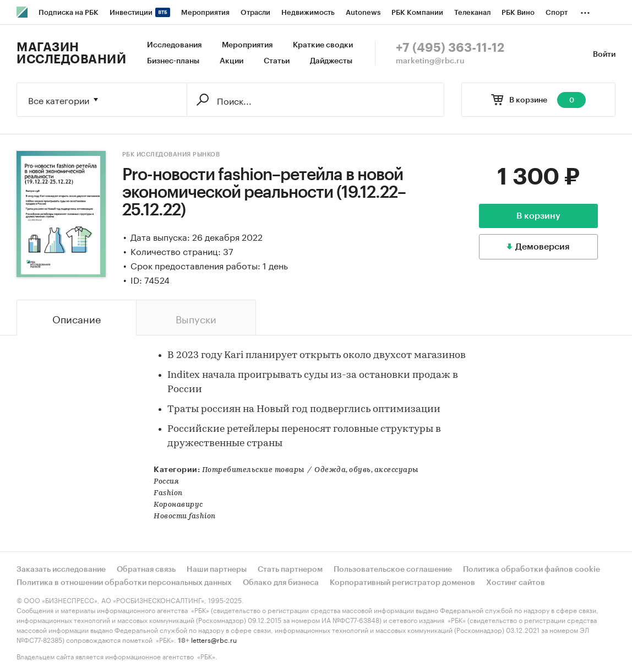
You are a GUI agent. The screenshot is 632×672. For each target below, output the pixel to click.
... (585, 10)
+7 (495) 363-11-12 (450, 48)
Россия (166, 482)
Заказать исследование (61, 570)
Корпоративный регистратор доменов (402, 583)
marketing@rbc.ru (430, 61)
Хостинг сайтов (516, 583)
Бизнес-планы (173, 61)
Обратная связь (146, 570)
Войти (604, 55)
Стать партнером (290, 570)
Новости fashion (185, 516)
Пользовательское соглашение (393, 570)
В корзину (538, 216)
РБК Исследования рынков (171, 155)
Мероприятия (247, 45)
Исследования (174, 45)
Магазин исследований (71, 53)
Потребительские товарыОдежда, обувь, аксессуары (310, 470)
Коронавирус (178, 505)
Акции (231, 61)
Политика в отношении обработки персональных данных (124, 583)
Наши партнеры (217, 570)
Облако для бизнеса (281, 583)
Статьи (277, 61)
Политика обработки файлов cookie (532, 570)
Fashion (168, 493)
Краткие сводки (323, 45)
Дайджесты (331, 61)
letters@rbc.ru (214, 639)
